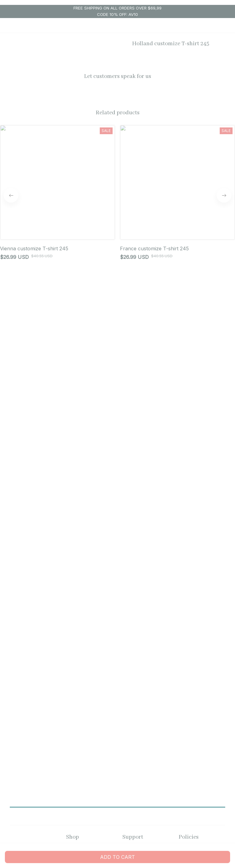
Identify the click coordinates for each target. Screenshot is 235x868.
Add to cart (117, 857)
